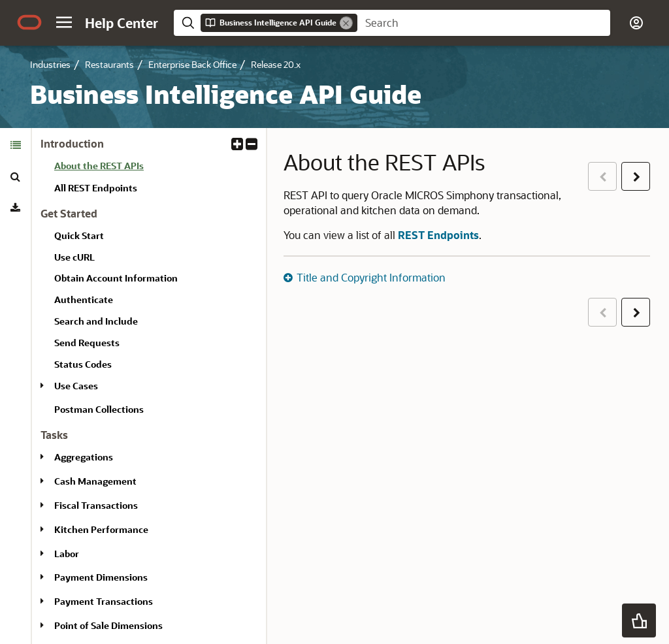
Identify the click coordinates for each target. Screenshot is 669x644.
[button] (64, 22)
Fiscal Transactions (96, 505)
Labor (67, 554)
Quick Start (79, 235)
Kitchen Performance (101, 529)
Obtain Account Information (116, 278)
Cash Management (95, 481)
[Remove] (346, 23)
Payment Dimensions (101, 577)
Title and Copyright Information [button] (371, 277)
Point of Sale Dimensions (108, 625)
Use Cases (76, 386)
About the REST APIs (99, 166)
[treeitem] (155, 168)
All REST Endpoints (96, 188)
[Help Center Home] (122, 23)
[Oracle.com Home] (29, 22)
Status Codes (83, 364)
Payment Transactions (104, 601)
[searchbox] (484, 23)
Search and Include (96, 321)
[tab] (15, 145)
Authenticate (84, 299)
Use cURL (74, 257)
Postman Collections (99, 409)
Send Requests (87, 343)
